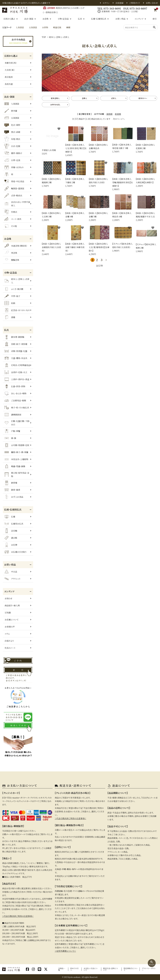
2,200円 (146, 174)
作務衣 (11, 212)
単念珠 (11, 253)
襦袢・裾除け (13, 153)
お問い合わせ (152, 3)
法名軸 (11, 531)
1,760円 (99, 139)
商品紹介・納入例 (12, 605)
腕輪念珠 (12, 260)
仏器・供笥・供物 (15, 386)
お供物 (45, 27)
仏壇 (10, 517)
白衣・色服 (12, 146)
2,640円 (52, 240)
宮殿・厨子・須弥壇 (16, 344)
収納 (10, 303)
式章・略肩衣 (13, 195)
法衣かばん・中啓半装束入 (17, 204)
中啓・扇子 (12, 296)
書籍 (10, 317)
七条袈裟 (20, 27)
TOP (44, 37)
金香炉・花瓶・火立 (16, 372)
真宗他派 (9, 77)
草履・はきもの (14, 167)
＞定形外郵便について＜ (65, 951)
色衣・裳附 (12, 125)
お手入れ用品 (14, 497)
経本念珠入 (55, 98)
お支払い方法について (91, 969)
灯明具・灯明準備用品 (17, 365)
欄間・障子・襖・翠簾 (16, 452)
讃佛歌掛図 (13, 415)
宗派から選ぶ (9, 19)
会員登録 (119, 3)
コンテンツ (139, 19)
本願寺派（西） (11, 63)
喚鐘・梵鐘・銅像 (15, 466)
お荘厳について (12, 620)
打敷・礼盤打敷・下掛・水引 (17, 423)
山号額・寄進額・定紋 (17, 445)
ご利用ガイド (135, 3)
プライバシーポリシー (149, 969)
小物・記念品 (63, 19)
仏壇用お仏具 (14, 524)
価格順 (109, 114)
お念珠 (46, 19)
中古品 (11, 572)
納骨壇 (11, 483)
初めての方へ (74, 969)
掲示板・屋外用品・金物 (17, 475)
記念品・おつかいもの (17, 310)
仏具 (80, 19)
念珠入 (85, 98)
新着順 (118, 114)
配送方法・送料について (111, 969)
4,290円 (99, 240)
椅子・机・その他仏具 (17, 408)
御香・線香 (12, 490)
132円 (52, 140)
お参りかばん (55, 105)
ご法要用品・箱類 (15, 400)
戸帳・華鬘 (12, 431)
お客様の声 (10, 627)
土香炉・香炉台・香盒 (17, 379)
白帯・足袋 (12, 160)
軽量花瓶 (57, 27)
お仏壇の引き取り (15, 552)
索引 (155, 19)
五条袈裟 (33, 27)
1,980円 (123, 175)
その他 (11, 226)
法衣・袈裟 (29, 19)
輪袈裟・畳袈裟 (14, 188)
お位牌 (11, 545)
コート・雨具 (13, 219)
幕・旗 (10, 438)
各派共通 (9, 84)
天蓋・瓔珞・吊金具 (16, 358)
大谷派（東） (10, 70)
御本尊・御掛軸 (14, 337)
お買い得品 (120, 19)
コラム (7, 634)
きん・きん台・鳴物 (15, 393)
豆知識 (8, 613)
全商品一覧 (62, 969)
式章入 (114, 98)
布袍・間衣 (12, 139)
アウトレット (12, 579)
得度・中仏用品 (14, 181)
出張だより (9, 641)
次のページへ (119, 119)
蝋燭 (68, 27)
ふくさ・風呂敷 (14, 289)
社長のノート (10, 648)
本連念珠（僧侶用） (16, 246)
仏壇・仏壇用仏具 (99, 19)
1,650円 (76, 141)
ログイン (106, 3)
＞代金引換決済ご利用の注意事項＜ (18, 916)
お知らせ (8, 598)
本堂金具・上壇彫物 (16, 459)
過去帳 (11, 538)
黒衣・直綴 (12, 132)
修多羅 (11, 111)
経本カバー (143, 98)
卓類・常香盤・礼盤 (16, 351)
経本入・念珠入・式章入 (59, 37)
